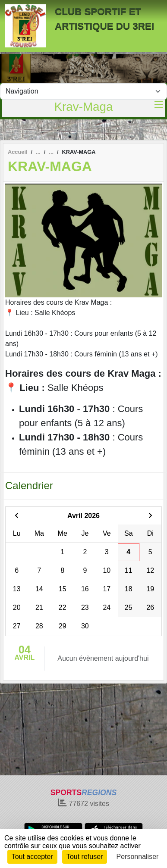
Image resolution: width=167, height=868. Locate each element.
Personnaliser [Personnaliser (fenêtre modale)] (138, 857)
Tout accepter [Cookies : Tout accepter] (32, 857)
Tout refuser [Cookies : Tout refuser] (85, 857)
